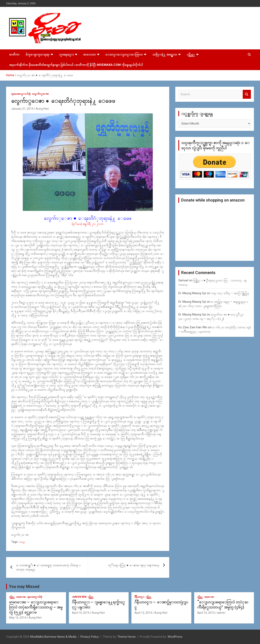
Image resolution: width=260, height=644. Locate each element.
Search (247, 94)
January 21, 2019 (22, 109)
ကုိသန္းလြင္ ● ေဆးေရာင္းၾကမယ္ (134, 565)
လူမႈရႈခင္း (66, 54)
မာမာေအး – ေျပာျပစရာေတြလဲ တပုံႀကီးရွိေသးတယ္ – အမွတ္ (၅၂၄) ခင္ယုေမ (36, 607)
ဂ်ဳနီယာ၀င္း (139, 597)
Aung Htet (42, 109)
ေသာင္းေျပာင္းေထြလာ (124, 54)
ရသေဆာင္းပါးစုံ (21, 94)
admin (221, 613)
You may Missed (24, 587)
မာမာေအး (21, 597)
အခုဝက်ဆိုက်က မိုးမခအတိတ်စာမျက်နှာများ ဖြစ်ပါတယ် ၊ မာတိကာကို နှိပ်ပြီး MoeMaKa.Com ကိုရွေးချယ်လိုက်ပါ (76, 65)
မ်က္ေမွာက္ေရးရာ (38, 54)
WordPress (175, 637)
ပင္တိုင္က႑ (191, 54)
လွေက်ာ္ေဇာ (41, 94)
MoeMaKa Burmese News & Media (53, 637)
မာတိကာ (14, 54)
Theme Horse (127, 637)
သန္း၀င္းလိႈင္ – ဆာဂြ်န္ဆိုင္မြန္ (230, 293)
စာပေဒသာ (90, 54)
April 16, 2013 (206, 613)
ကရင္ (22, 542)
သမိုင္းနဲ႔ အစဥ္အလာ (165, 54)
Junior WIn (79, 597)
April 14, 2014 (81, 613)
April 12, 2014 (143, 613)
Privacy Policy (90, 637)
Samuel (183, 280)
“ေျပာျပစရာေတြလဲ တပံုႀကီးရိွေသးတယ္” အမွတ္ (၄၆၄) (223, 605)
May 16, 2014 (18, 618)
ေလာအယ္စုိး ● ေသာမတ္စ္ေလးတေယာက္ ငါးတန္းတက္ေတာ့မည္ (48, 567)
